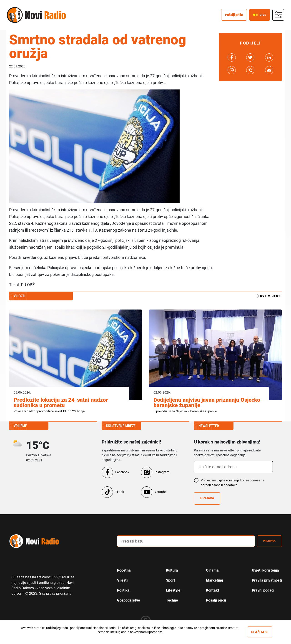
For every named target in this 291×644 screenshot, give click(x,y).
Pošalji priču (216, 600)
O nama (212, 570)
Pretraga (266, 541)
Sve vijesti (268, 296)
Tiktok (120, 492)
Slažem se (260, 632)
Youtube (161, 492)
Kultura (172, 570)
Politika (123, 590)
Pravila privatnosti (267, 580)
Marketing (214, 580)
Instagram (162, 472)
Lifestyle (173, 590)
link (232, 57)
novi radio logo (40, 541)
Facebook (122, 472)
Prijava (208, 498)
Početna (124, 570)
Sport (171, 580)
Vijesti (122, 580)
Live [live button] (258, 16)
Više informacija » (129, 636)
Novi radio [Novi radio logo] (15, 17)
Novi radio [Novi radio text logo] (45, 17)
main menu (278, 17)
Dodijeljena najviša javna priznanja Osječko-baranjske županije (208, 403)
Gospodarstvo (129, 600)
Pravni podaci (263, 590)
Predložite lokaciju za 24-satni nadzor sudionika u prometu (61, 403)
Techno (172, 600)
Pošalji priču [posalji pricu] (229, 16)
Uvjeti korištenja (265, 570)
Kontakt (213, 590)
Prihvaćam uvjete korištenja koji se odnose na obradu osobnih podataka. (233, 483)
